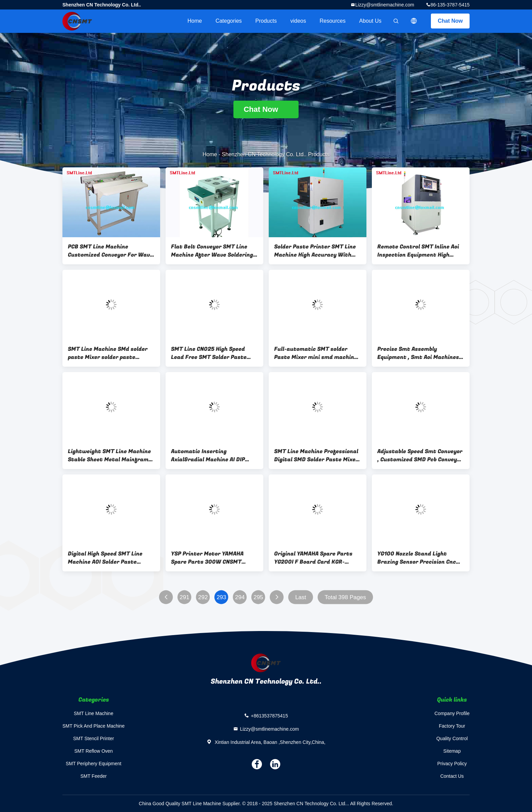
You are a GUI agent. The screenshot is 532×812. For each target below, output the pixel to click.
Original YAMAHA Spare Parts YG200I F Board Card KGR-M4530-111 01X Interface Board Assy (317, 558)
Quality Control (452, 738)
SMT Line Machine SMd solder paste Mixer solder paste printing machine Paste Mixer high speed (108, 353)
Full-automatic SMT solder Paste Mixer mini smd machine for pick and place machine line (316, 353)
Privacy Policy (452, 764)
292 (203, 597)
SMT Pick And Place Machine (93, 726)
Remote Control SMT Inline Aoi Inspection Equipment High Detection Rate (418, 251)
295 (258, 597)
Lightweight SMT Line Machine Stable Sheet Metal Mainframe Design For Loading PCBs (110, 455)
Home (195, 21)
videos (298, 21)
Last (301, 597)
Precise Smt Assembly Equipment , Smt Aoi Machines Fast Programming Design (418, 353)
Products (266, 21)
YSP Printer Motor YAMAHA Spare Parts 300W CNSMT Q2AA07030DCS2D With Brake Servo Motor (212, 558)
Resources (332, 21)
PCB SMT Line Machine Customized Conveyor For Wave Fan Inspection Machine (110, 251)
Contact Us (452, 776)
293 (221, 597)
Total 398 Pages (345, 597)
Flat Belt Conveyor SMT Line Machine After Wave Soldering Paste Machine (212, 251)
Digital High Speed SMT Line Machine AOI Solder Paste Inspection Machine (105, 558)
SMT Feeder (94, 776)
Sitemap (452, 751)
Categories (229, 21)
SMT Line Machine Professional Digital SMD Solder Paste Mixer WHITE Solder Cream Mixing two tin (318, 455)
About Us (370, 21)
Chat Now (450, 21)
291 (185, 597)
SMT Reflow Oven (93, 751)
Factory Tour (452, 726)
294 (240, 597)
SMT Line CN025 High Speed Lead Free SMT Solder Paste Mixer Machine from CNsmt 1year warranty (209, 353)
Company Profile (452, 713)
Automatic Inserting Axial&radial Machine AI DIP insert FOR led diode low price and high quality (211, 455)
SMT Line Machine (93, 713)
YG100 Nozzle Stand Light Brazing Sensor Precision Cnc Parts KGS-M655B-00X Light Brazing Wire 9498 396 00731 (417, 558)
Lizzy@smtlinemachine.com (385, 5)
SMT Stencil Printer (94, 738)
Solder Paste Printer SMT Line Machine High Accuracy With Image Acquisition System (315, 251)
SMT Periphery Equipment (94, 764)
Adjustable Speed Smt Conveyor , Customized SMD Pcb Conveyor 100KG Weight (420, 455)
